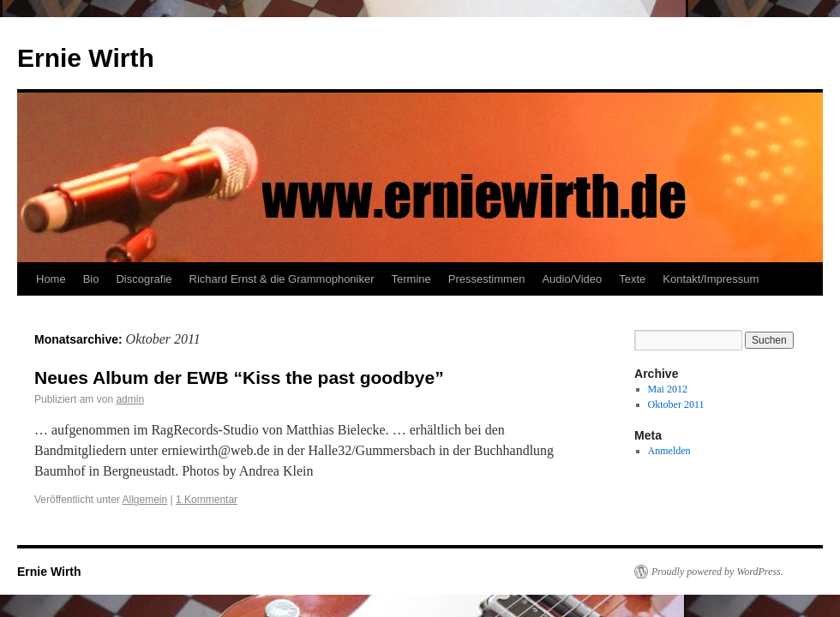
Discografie (144, 279)
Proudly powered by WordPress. (717, 572)
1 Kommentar (207, 500)
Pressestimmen (487, 279)
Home (51, 279)
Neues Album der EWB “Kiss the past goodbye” (239, 377)
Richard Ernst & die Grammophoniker (282, 279)
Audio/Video (572, 279)
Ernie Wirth (86, 58)
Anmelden (669, 451)
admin (130, 399)
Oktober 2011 (676, 404)
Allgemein (145, 500)
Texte (632, 279)
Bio (91, 279)
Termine (411, 279)
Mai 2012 (668, 389)
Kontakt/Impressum (711, 279)
